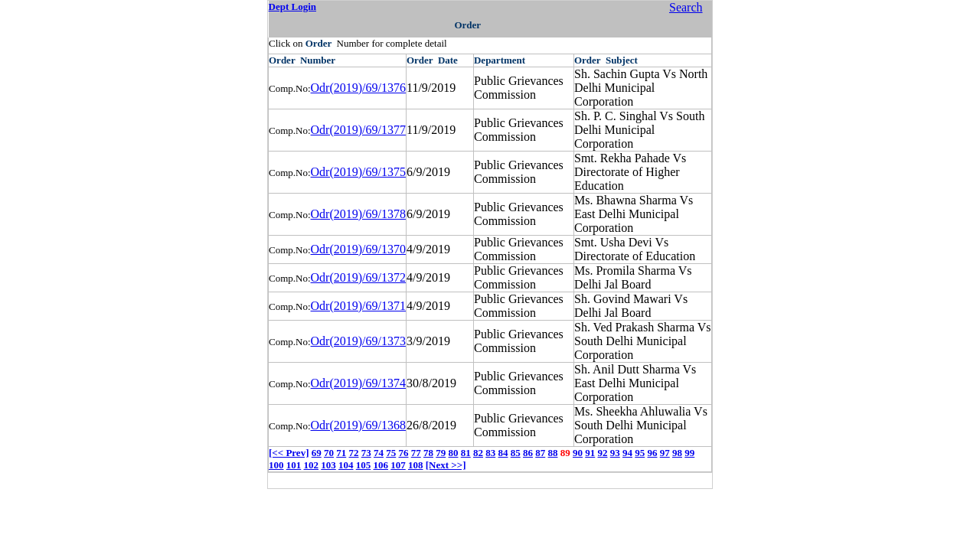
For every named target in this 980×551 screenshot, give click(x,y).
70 (329, 453)
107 (398, 465)
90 (578, 453)
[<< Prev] (289, 453)
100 (276, 465)
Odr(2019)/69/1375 (358, 172)
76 (403, 453)
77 (416, 453)
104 (346, 465)
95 (640, 453)
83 (490, 453)
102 (312, 465)
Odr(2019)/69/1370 (358, 249)
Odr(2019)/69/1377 (358, 130)
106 (381, 465)
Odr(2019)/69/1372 (358, 277)
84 (503, 453)
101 (294, 465)
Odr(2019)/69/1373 (358, 341)
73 (366, 453)
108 (416, 465)
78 (428, 453)
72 (353, 453)
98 (677, 453)
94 (627, 453)
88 (552, 453)
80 (453, 453)
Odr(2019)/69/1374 (358, 383)
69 (317, 453)
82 (478, 453)
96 (652, 453)
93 (615, 453)
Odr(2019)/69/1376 (358, 88)
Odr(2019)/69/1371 (358, 306)
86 (528, 453)
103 (328, 465)
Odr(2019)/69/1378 (358, 214)
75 (391, 453)
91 (590, 453)
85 (516, 453)
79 (441, 453)
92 (602, 453)
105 (364, 465)
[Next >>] (446, 465)
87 (540, 453)
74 (379, 453)
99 (689, 453)
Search (686, 7)
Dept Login (292, 7)
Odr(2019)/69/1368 (358, 425)
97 (665, 453)
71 (341, 453)
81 (466, 453)
